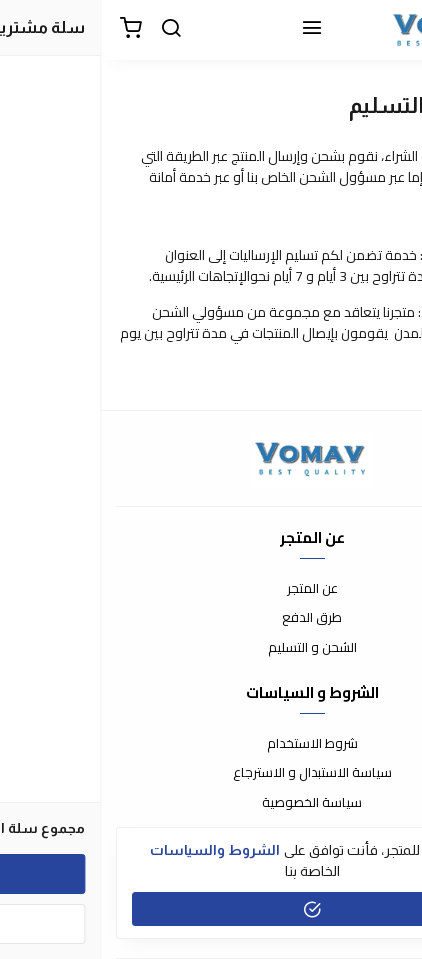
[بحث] (70, 30)
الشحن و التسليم (211, 648)
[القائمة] (211, 30)
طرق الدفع (211, 618)
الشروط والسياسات (114, 850)
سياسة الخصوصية (211, 803)
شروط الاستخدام (211, 744)
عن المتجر (211, 589)
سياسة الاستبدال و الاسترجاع (211, 773)
